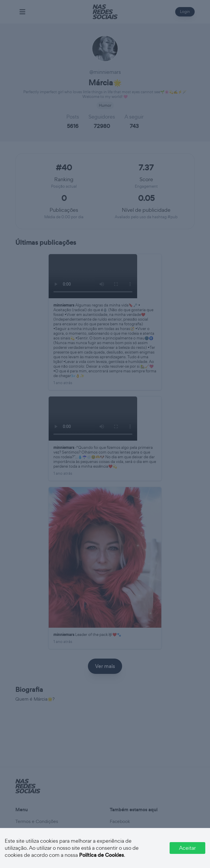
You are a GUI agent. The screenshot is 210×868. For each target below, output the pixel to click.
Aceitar (187, 848)
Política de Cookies (101, 855)
